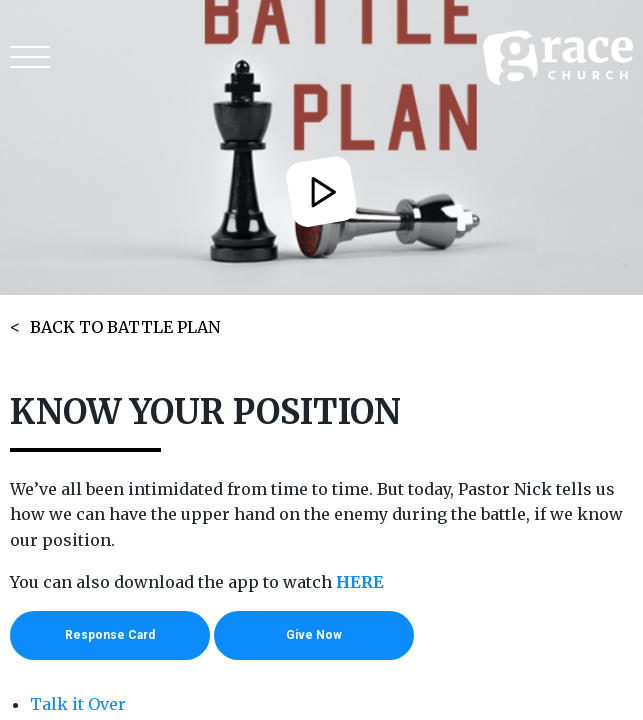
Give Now (314, 635)
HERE (360, 582)
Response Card (110, 635)
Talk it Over (78, 704)
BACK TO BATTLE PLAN (125, 327)
